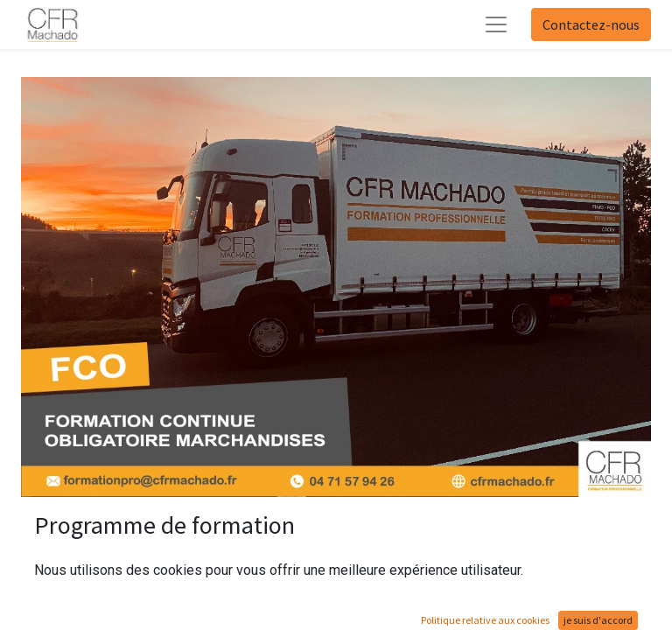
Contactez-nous (591, 24)
